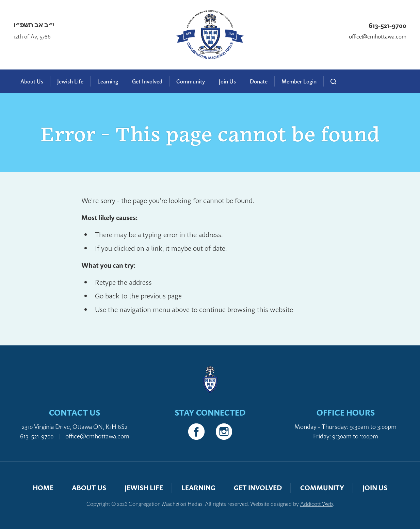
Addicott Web (317, 504)
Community (191, 81)
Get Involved (147, 81)
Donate (259, 81)
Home (43, 488)
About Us (32, 81)
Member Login (299, 81)
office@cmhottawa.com (378, 37)
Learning (108, 81)
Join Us (227, 81)
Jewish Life (70, 81)
